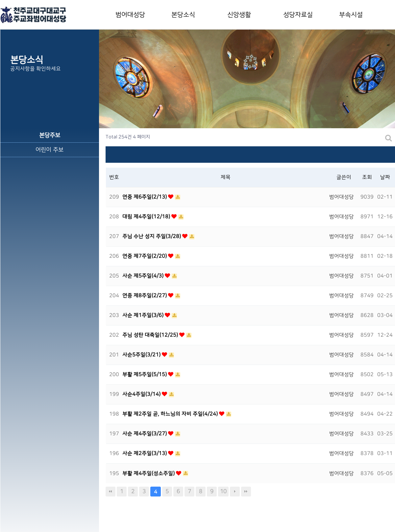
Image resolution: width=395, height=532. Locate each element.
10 (223, 491)
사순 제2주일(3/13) (145, 453)
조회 (367, 177)
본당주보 (50, 135)
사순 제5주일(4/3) (144, 276)
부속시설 (351, 15)
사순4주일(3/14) (142, 394)
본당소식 (183, 15)
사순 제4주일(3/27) (145, 434)
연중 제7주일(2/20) (145, 256)
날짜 (385, 177)
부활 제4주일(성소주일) (149, 473)
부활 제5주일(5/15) (145, 375)
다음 (235, 492)
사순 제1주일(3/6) (144, 315)
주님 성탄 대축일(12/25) (151, 335)
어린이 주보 (49, 150)
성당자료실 (298, 15)
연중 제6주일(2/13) (145, 197)
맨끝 (246, 492)
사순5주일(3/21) (142, 355)
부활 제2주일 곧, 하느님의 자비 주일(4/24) (171, 414)
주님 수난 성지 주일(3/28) (152, 236)
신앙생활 (239, 15)
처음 (111, 492)
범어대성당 (130, 15)
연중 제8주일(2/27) (145, 296)
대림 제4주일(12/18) (147, 217)
